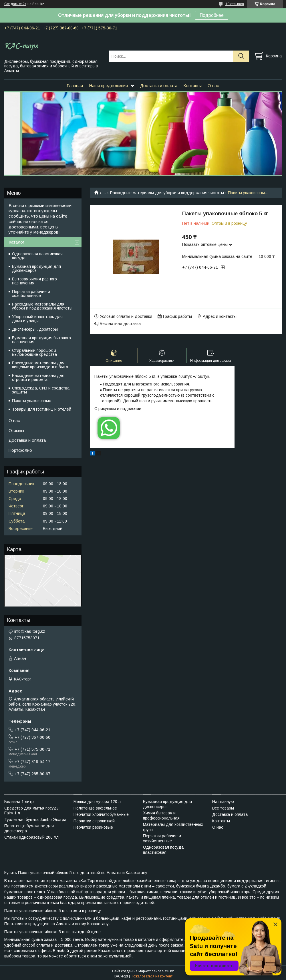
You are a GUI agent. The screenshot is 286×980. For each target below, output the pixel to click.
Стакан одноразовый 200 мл (31, 837)
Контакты (192, 86)
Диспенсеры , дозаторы (35, 329)
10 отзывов (235, 4)
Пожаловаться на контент (152, 976)
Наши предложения (108, 86)
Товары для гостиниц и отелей (42, 409)
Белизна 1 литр (19, 802)
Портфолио (20, 450)
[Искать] (241, 56)
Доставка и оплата (159, 86)
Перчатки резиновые (93, 827)
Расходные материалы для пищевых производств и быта (40, 365)
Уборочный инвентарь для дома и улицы (37, 319)
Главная (75, 86)
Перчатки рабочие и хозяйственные (31, 294)
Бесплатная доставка (120, 324)
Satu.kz (168, 971)
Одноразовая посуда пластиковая (163, 850)
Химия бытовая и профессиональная (161, 816)
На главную (223, 802)
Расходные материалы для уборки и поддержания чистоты (167, 193)
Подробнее (212, 15)
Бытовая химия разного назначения (34, 281)
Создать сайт (15, 4)
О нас (213, 86)
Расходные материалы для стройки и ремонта (38, 377)
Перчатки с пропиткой (94, 821)
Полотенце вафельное (95, 808)
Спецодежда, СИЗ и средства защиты (41, 390)
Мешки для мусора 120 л (97, 802)
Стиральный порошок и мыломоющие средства (34, 352)
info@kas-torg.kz (30, 631)
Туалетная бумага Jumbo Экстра (35, 820)
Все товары (223, 808)
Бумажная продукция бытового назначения (41, 340)
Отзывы (16, 430)
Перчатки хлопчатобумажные (101, 814)
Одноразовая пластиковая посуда (37, 256)
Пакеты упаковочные (32, 401)
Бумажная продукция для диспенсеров (36, 268)
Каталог (16, 242)
